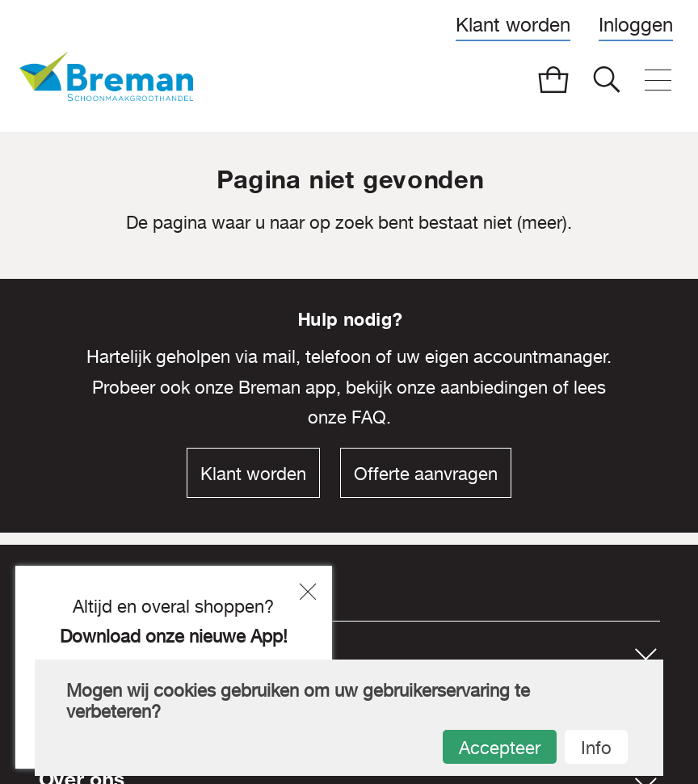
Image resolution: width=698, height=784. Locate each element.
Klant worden (513, 24)
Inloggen (636, 24)
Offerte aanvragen (426, 474)
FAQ (369, 417)
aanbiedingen (494, 387)
